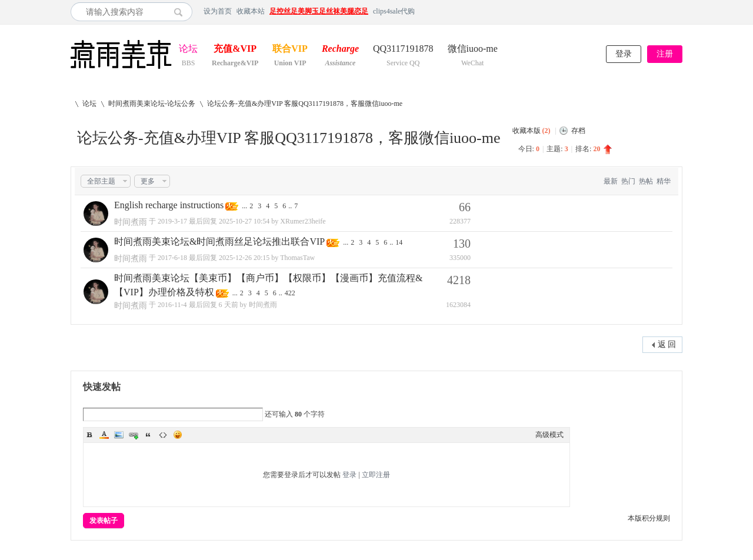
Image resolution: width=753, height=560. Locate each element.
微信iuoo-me (473, 50)
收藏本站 (251, 11)
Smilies (178, 435)
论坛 (188, 50)
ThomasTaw (297, 258)
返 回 (667, 344)
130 (462, 244)
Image (119, 435)
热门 (628, 181)
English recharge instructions (169, 205)
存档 (578, 131)
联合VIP (290, 50)
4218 (459, 280)
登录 (624, 54)
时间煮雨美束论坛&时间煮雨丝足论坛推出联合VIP (219, 241)
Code (163, 435)
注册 (665, 54)
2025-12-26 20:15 (244, 258)
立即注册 (376, 475)
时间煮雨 (131, 222)
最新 (611, 181)
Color (104, 435)
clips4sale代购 (394, 11)
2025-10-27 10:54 (244, 221)
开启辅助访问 (679, 11)
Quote (148, 435)
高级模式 (549, 435)
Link (134, 435)
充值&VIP (235, 50)
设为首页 (218, 11)
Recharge (340, 50)
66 (465, 207)
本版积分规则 (649, 518)
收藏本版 (532, 131)
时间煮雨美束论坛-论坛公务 (152, 104)
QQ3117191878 (403, 50)
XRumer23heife (303, 221)
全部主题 (101, 181)
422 (290, 293)
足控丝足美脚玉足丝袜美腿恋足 (319, 11)
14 (399, 242)
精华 (664, 181)
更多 (148, 181)
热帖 (646, 181)
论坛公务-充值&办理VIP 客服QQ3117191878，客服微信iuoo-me (305, 104)
